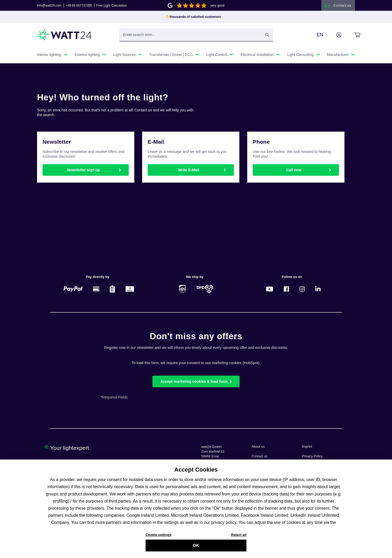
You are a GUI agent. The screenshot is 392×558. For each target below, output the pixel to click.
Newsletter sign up (84, 172)
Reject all (239, 536)
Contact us (260, 456)
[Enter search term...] (196, 37)
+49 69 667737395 (79, 6)
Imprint (307, 447)
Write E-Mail (189, 172)
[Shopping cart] (351, 37)
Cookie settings (159, 536)
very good (217, 6)
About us (258, 447)
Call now (294, 172)
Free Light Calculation (112, 6)
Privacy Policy (312, 456)
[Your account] (333, 37)
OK (196, 546)
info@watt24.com (49, 6)
